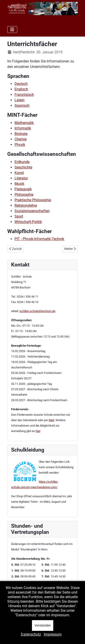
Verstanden (43, 625)
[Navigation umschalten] (12, 30)
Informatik (23, 128)
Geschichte (23, 167)
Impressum (53, 634)
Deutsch (21, 84)
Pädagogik (23, 189)
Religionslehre (26, 205)
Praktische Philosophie (33, 200)
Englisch (21, 89)
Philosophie (24, 195)
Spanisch (22, 106)
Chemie (21, 139)
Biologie (21, 134)
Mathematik (24, 123)
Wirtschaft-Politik (28, 222)
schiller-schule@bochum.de (37, 311)
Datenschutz (31, 634)
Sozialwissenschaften (32, 211)
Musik (19, 184)
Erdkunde (22, 162)
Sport (19, 216)
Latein (19, 100)
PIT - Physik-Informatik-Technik (39, 239)
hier (38, 431)
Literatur (21, 178)
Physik (20, 145)
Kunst (19, 173)
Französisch (24, 95)
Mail (51, 420)
